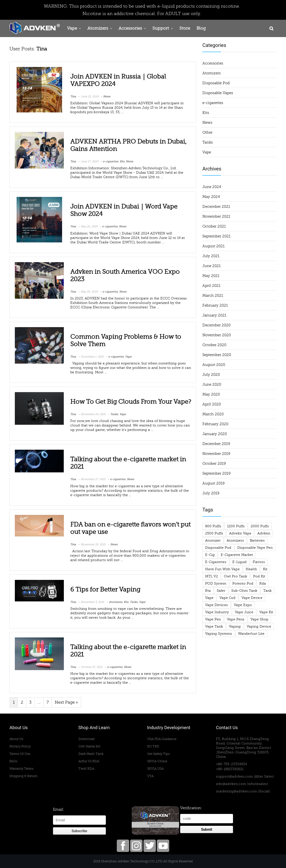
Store (185, 28)
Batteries (257, 540)
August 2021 (214, 246)
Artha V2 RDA (89, 761)
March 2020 (213, 414)
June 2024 (212, 187)
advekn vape (240, 533)
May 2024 (211, 197)
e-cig (210, 555)
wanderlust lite (251, 634)
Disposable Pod (216, 83)
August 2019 (214, 483)
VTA (150, 776)
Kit (265, 569)
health (251, 569)
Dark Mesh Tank (91, 754)
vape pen (213, 619)
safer (221, 591)
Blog (201, 28)
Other (207, 132)
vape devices (216, 605)
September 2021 (216, 236)
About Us (16, 739)
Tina (73, 96)
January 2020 (215, 434)
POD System (216, 583)
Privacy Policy (20, 746)
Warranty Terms (22, 769)
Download (86, 739)
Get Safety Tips (158, 754)
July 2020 (211, 375)
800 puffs (213, 526)
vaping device (259, 626)
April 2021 (211, 286)
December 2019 (216, 444)
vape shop (259, 619)
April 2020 (212, 404)
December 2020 (216, 325)
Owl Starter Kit (89, 746)
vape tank (214, 626)
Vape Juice (244, 612)
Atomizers (98, 28)
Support (161, 28)
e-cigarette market (237, 555)
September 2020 (217, 355)
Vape (72, 28)
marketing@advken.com (237, 791)
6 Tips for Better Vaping (105, 590)
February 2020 (215, 424)
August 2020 (214, 365)
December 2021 (216, 207)
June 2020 (212, 384)
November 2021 (216, 216)
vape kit (266, 612)
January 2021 (214, 315)
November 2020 (217, 335)
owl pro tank (236, 576)
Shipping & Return (24, 776)
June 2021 (212, 266)
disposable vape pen (255, 548)
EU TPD (153, 746)
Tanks (114, 414)
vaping (235, 626)
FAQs (13, 761)
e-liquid (239, 562)
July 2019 (211, 493)
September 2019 (216, 473)
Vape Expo (243, 605)
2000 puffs (260, 526)
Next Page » (66, 703)
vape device (252, 598)
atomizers (235, 540)
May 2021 (211, 276)
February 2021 (215, 305)
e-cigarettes (111, 161)
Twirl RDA (86, 769)
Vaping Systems (219, 634)
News (107, 96)
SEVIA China (157, 761)
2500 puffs (214, 533)
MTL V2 (212, 576)
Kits (122, 161)
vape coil (227, 598)
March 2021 (213, 296)
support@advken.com (234, 776)
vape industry (217, 612)
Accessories (130, 28)
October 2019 (214, 464)
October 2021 (214, 226)
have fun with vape (222, 569)
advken (264, 533)
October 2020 (214, 345)
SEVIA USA (155, 769)
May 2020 (211, 394)
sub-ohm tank (244, 591)
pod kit (259, 576)
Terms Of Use (20, 754)
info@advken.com (231, 784)
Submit (207, 829)
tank (267, 591)
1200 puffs (236, 526)
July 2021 (211, 256)
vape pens (236, 619)
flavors (259, 562)
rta (208, 591)
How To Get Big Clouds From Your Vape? (131, 402)
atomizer (213, 540)
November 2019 (216, 454)
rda (263, 583)
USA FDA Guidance (162, 739)
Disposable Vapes (218, 93)
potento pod (243, 583)
